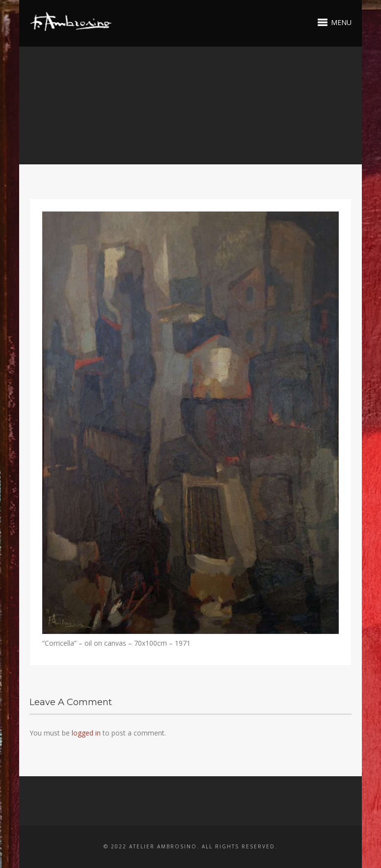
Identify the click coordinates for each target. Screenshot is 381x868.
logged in (86, 733)
